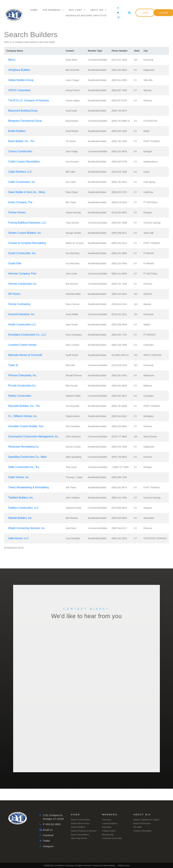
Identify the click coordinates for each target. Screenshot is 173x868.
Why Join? (77, 10)
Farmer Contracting (19, 304)
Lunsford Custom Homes (22, 345)
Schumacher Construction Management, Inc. (34, 436)
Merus (12, 60)
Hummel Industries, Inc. (22, 314)
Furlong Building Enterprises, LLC (27, 223)
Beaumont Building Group (23, 111)
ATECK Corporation (19, 90)
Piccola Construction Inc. (22, 386)
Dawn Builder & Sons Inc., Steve (27, 192)
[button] (145, 13)
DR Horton (14, 294)
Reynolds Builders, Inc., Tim (24, 406)
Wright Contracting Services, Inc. (27, 528)
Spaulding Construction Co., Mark (27, 457)
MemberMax (109, 865)
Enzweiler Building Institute (86, 15)
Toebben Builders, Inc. (21, 498)
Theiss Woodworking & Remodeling (28, 487)
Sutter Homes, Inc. (19, 477)
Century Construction (20, 151)
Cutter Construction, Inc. (22, 182)
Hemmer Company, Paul (22, 274)
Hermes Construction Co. (23, 284)
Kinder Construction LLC (22, 324)
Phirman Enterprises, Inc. (23, 375)
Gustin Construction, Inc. (22, 253)
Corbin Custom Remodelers (24, 162)
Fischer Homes (17, 212)
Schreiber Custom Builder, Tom (26, 426)
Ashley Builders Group (21, 80)
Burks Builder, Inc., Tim (21, 141)
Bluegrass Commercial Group (25, 121)
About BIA (99, 10)
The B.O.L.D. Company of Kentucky (29, 100)
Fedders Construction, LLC (23, 508)
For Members (53, 10)
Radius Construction (20, 396)
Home (34, 10)
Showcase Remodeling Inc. (24, 447)
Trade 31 (13, 365)
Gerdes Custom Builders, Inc (25, 233)
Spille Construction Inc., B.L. (24, 467)
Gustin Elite (15, 263)
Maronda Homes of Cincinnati (25, 355)
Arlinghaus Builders (19, 70)
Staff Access (124, 865)
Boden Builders (17, 131)
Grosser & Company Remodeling (27, 243)
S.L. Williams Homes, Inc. (23, 416)
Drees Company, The (20, 202)
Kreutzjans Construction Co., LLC (27, 335)
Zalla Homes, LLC (18, 538)
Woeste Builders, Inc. (20, 518)
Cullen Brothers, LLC (20, 172)
